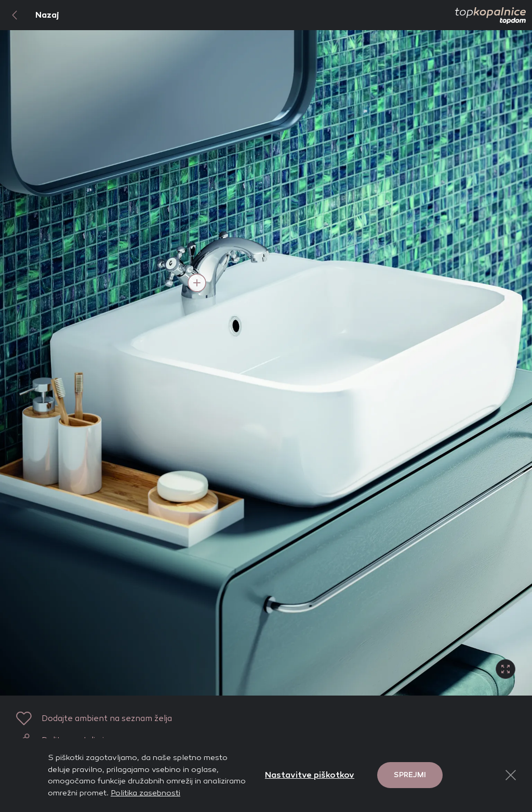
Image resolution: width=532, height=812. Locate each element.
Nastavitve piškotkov (310, 775)
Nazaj (30, 15)
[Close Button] (511, 775)
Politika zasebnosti (145, 793)
